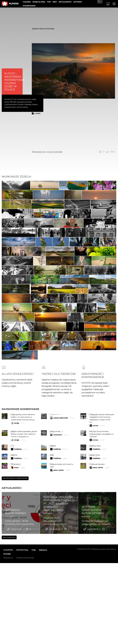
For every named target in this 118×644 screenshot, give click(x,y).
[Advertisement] (73, 133)
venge (17, 576)
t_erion (38, 113)
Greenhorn (58, 588)
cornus (95, 578)
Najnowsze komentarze (20, 562)
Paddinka (18, 602)
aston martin (59, 623)
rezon (16, 620)
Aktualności (12, 641)
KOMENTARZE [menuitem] (29, 6)
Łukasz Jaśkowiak (61, 571)
